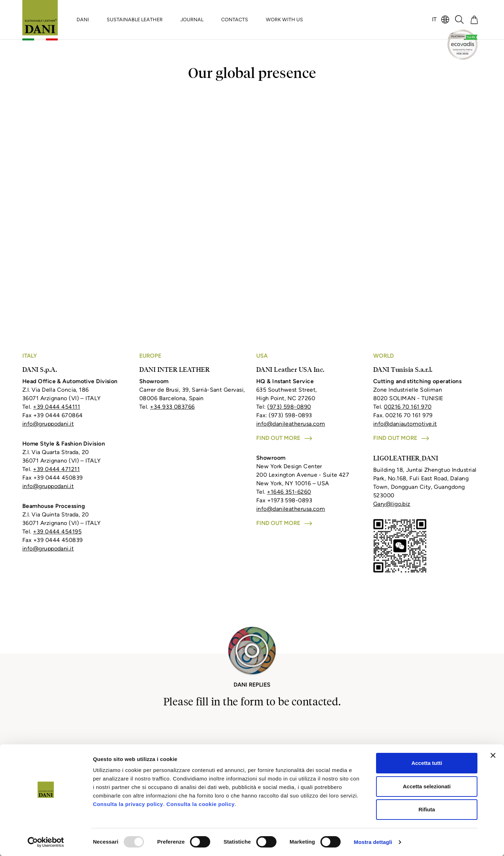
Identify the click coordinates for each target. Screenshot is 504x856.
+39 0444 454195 (57, 531)
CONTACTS (235, 20)
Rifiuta (427, 809)
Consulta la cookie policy (201, 804)
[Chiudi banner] (493, 755)
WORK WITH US (284, 20)
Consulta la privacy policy (128, 804)
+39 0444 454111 (57, 407)
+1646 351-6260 (289, 492)
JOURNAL (192, 20)
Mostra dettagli (373, 842)
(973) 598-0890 (289, 407)
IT (434, 19)
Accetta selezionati (427, 786)
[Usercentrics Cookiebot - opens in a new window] (46, 842)
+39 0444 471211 (56, 469)
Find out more (284, 438)
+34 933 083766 (172, 407)
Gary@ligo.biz (392, 504)
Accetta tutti (427, 763)
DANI (83, 20)
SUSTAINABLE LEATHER (135, 20)
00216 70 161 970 (408, 407)
